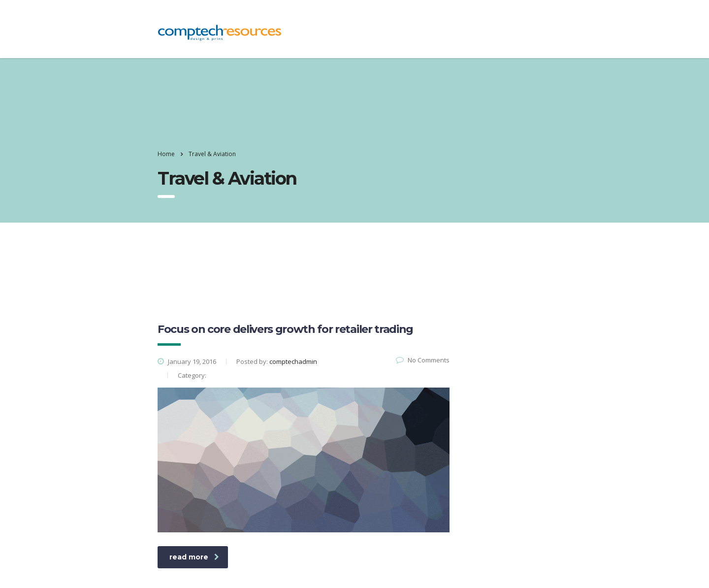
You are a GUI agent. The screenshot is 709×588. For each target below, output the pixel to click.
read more (194, 557)
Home (166, 154)
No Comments (423, 360)
